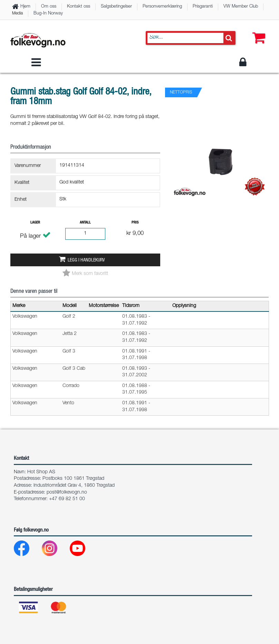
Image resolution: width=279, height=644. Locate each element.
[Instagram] (55, 550)
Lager (35, 223)
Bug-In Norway (48, 14)
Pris (135, 223)
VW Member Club (241, 7)
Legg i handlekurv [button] (86, 260)
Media (17, 13)
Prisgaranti (203, 7)
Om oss (49, 7)
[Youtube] (83, 550)
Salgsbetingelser (116, 7)
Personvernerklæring (162, 7)
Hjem (25, 7)
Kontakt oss (79, 7)
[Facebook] (27, 550)
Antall (85, 223)
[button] (257, 31)
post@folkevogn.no (67, 493)
